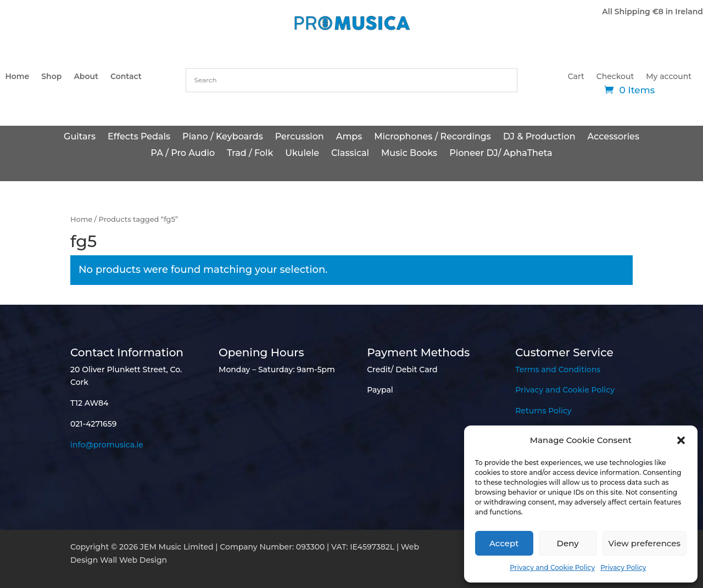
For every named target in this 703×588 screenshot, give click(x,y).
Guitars (80, 137)
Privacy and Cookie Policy (552, 567)
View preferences (645, 543)
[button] (681, 440)
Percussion (300, 137)
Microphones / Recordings (433, 137)
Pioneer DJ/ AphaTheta (501, 154)
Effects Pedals (139, 137)
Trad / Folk (250, 154)
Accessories (613, 137)
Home (17, 77)
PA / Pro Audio (183, 154)
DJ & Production (539, 137)
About (86, 77)
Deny (568, 543)
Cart (576, 77)
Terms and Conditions (558, 369)
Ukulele (302, 154)
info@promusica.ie (107, 445)
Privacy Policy (623, 567)
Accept (504, 543)
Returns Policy (543, 411)
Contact (126, 77)
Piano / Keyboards (223, 137)
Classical (350, 154)
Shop (51, 77)
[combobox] (352, 80)
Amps (349, 137)
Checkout (615, 77)
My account (669, 77)
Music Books (409, 154)
